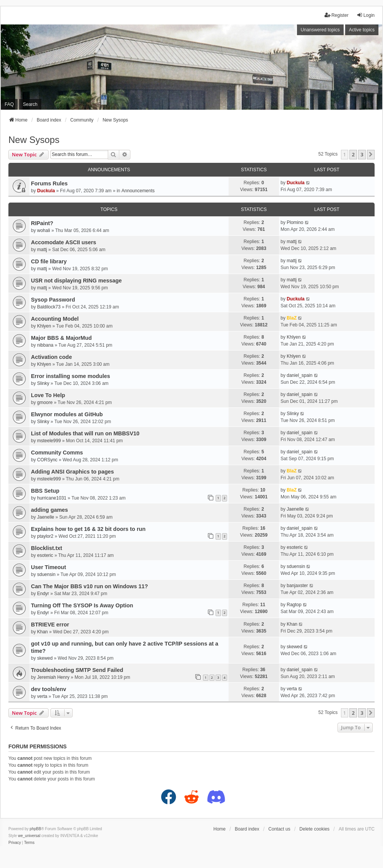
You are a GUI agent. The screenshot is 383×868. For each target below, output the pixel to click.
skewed (45, 658)
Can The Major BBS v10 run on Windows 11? (89, 586)
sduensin (46, 574)
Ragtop (294, 605)
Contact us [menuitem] (279, 829)
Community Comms (57, 453)
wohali (44, 230)
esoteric (45, 555)
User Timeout (49, 567)
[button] (371, 154)
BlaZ (292, 318)
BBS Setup (45, 491)
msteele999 (49, 441)
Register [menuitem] (337, 15)
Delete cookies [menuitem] (314, 829)
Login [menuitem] (366, 15)
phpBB (36, 829)
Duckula (46, 191)
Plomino (295, 222)
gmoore (45, 402)
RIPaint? (42, 223)
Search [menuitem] (30, 104)
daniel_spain (299, 375)
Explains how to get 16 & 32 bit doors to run (88, 529)
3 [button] (362, 154)
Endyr (43, 594)
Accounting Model (55, 319)
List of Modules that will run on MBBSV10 (85, 433)
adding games (49, 510)
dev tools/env (49, 689)
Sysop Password (53, 300)
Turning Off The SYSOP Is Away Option (82, 605)
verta (42, 696)
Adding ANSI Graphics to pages (72, 472)
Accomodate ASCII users (64, 242)
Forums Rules (49, 183)
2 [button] (353, 154)
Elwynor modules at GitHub (67, 414)
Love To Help (48, 395)
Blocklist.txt (47, 548)
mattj (42, 250)
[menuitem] (15, 843)
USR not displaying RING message (76, 281)
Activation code (51, 357)
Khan (42, 632)
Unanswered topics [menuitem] (320, 30)
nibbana (45, 345)
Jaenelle (46, 517)
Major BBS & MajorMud (61, 338)
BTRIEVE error (50, 625)
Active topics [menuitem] (362, 30)
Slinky (43, 383)
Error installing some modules (71, 376)
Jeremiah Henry (53, 677)
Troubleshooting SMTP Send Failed (77, 670)
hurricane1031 (52, 498)
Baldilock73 (49, 307)
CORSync (47, 460)
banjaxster (297, 586)
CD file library (49, 261)
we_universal (29, 836)
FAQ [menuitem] (9, 104)
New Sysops (34, 140)
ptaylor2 (45, 536)
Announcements (138, 191)
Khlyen (44, 326)
